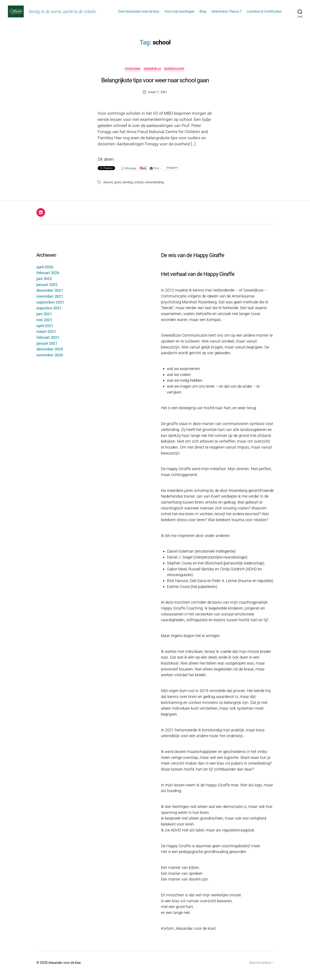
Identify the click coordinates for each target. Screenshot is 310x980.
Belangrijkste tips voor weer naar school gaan (155, 87)
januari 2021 (47, 350)
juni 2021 (44, 320)
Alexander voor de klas (65, 969)
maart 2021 (46, 338)
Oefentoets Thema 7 (226, 14)
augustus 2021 (49, 315)
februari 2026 (48, 279)
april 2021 (45, 332)
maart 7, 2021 (158, 98)
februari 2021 (48, 344)
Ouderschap (176, 75)
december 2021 (50, 297)
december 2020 (50, 356)
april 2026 (45, 273)
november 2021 (50, 303)
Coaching (132, 75)
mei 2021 (44, 326)
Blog (203, 14)
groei (118, 189)
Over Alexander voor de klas (139, 14)
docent (108, 189)
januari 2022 (47, 291)
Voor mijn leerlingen (179, 14)
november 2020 (50, 361)
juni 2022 (44, 285)
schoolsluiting (154, 189)
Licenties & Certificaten (264, 14)
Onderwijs (153, 75)
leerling (128, 189)
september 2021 (50, 309)
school (139, 189)
